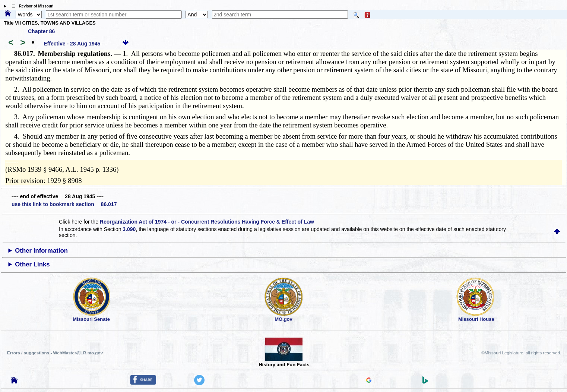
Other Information (41, 251)
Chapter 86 (41, 31)
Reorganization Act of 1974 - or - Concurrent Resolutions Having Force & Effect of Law (207, 222)
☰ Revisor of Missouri (31, 6)
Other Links (32, 264)
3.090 (129, 229)
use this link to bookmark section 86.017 (64, 204)
